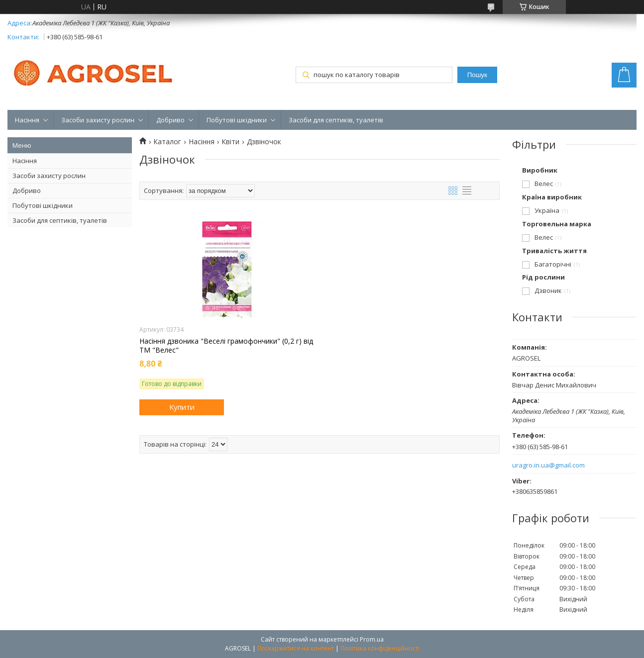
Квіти (230, 142)
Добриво (170, 120)
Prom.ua (372, 639)
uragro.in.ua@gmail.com (548, 465)
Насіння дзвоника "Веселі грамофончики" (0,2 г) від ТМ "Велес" (226, 346)
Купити (182, 407)
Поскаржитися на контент (296, 648)
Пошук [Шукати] (477, 75)
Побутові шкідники (237, 120)
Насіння (27, 120)
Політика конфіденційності (380, 648)
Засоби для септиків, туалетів (336, 120)
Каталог (167, 142)
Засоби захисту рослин (98, 120)
